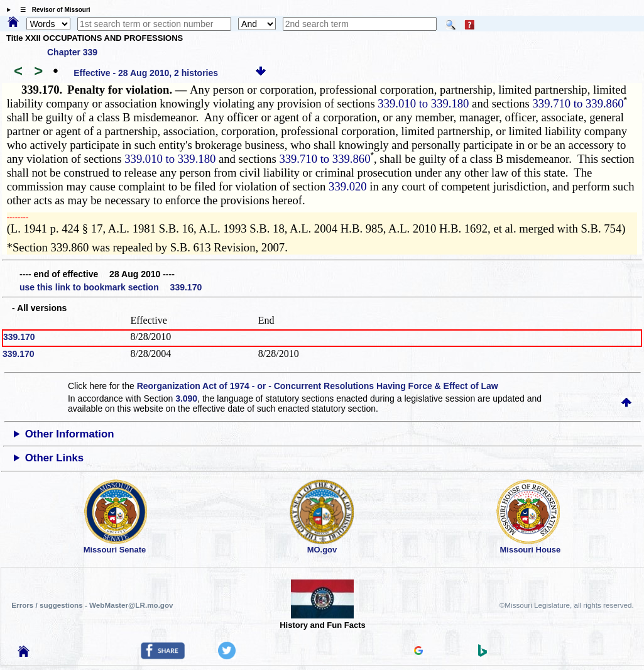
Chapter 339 (72, 52)
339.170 (19, 337)
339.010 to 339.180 (423, 103)
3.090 (186, 398)
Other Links (54, 458)
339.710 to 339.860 (578, 103)
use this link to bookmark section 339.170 (111, 287)
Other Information (70, 434)
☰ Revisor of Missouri (52, 10)
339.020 (348, 186)
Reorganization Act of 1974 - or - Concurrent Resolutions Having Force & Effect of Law (318, 386)
